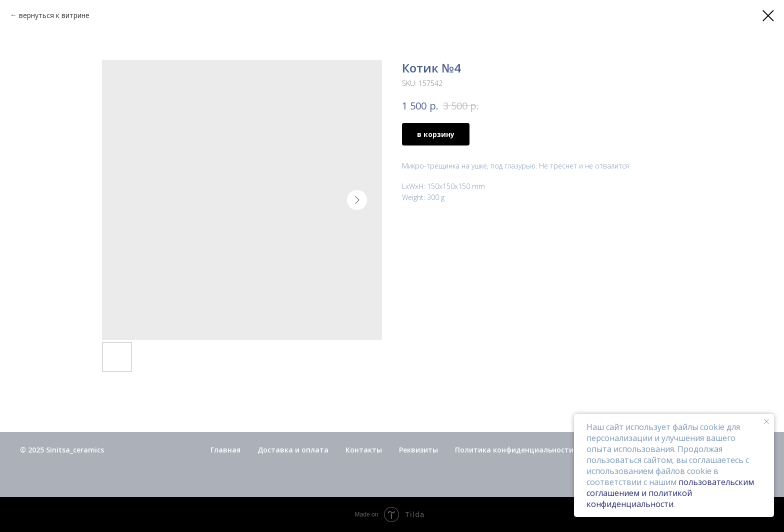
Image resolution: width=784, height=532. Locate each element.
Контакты (364, 450)
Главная (225, 450)
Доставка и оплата (293, 450)
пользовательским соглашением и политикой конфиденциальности (670, 493)
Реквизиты (418, 450)
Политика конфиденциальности (514, 450)
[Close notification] (766, 421)
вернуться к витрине (54, 15)
